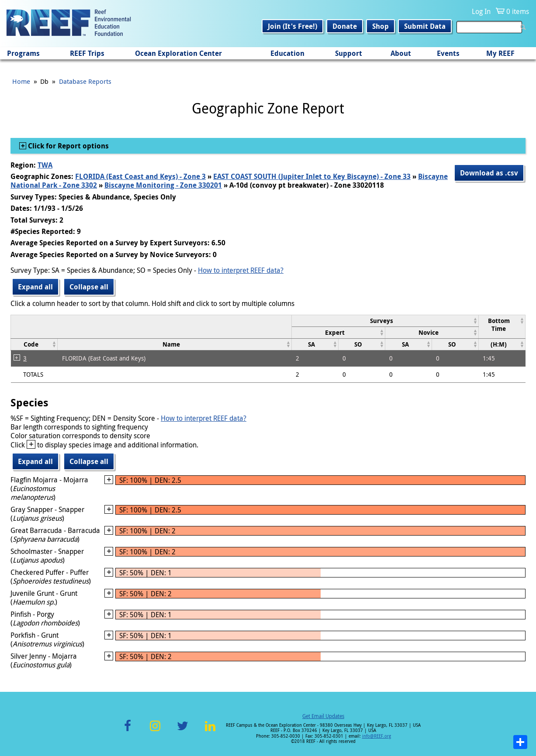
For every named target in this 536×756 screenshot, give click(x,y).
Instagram (155, 731)
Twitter (183, 731)
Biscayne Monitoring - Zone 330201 (163, 185)
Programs (23, 53)
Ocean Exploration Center (178, 53)
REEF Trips (87, 53)
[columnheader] (385, 321)
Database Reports (85, 81)
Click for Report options (67, 146)
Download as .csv (489, 173)
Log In (481, 11)
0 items (518, 11)
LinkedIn (210, 731)
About (401, 53)
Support (349, 53)
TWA (45, 165)
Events (448, 53)
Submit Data (425, 26)
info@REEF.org (377, 736)
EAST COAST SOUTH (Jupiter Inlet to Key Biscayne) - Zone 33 (312, 176)
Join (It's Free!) (292, 26)
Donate (345, 26)
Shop (380, 26)
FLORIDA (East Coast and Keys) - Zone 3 (140, 176)
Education (287, 53)
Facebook (128, 731)
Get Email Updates (323, 716)
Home (21, 81)
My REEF (500, 53)
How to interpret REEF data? (241, 270)
